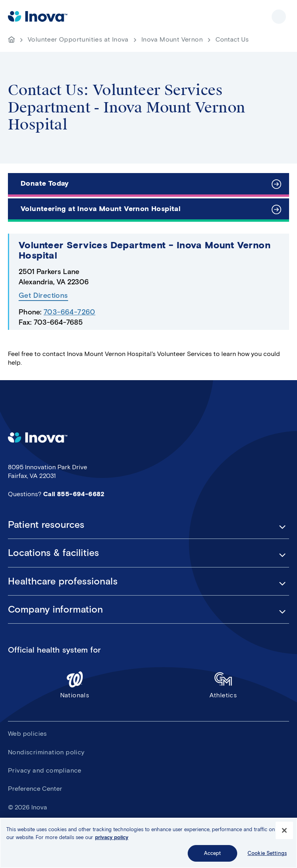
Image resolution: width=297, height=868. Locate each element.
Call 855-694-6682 (74, 494)
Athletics (223, 684)
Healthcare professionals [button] (63, 581)
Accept (213, 854)
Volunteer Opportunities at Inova (78, 39)
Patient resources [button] (46, 525)
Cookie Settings (267, 854)
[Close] (284, 831)
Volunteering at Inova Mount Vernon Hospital (101, 209)
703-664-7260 (69, 312)
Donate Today (45, 183)
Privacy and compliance (45, 770)
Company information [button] (55, 609)
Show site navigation (279, 17)
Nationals (75, 684)
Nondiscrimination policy (46, 752)
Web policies (28, 734)
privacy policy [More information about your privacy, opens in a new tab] (112, 838)
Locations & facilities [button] (53, 553)
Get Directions (43, 296)
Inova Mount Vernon (172, 39)
